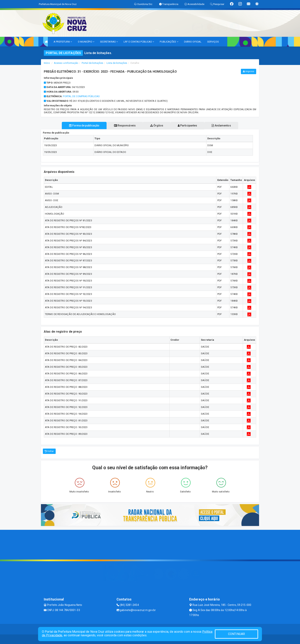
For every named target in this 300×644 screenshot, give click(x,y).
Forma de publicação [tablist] (81, 126)
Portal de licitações (92, 63)
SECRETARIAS (109, 42)
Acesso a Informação (66, 63)
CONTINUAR (236, 634)
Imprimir (249, 71)
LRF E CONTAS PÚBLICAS (139, 42)
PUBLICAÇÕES (169, 42)
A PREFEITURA (63, 42)
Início (47, 63)
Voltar (49, 451)
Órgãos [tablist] (157, 126)
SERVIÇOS (213, 42)
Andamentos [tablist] (224, 126)
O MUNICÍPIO (86, 42)
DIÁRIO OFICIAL (193, 42)
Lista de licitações (117, 63)
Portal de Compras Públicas (81, 96)
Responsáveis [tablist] (123, 126)
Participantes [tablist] (189, 126)
